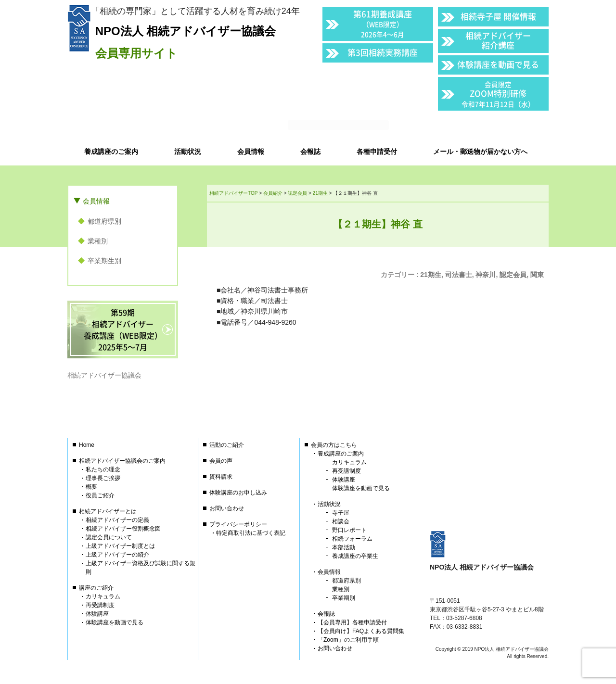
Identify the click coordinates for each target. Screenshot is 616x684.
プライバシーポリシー (238, 524)
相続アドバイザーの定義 (117, 520)
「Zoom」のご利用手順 (348, 640)
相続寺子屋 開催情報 (498, 16)
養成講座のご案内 (341, 454)
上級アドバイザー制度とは (120, 546)
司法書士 (459, 275)
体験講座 (97, 614)
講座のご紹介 (96, 588)
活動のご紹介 (227, 445)
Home (87, 445)
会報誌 (326, 614)
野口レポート (349, 530)
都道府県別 (104, 221)
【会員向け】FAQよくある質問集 (361, 631)
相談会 (341, 521)
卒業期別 (344, 598)
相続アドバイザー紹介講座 (498, 40)
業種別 (98, 241)
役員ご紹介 (100, 495)
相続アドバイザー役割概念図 (123, 529)
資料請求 (221, 477)
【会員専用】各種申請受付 (352, 622)
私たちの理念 (103, 469)
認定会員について (109, 537)
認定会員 (513, 275)
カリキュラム (103, 596)
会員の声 (221, 461)
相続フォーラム (352, 539)
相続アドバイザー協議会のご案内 (122, 461)
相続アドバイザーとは (108, 511)
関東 (537, 275)
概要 (91, 487)
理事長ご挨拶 (103, 478)
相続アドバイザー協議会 (104, 375)
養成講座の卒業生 (355, 556)
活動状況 (329, 504)
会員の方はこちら (334, 445)
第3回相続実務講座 (383, 52)
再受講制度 (100, 605)
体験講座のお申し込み (238, 493)
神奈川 (486, 275)
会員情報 (96, 201)
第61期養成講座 (383, 23)
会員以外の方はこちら (482, 126)
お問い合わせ (227, 508)
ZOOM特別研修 (498, 94)
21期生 (431, 275)
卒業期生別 (104, 261)
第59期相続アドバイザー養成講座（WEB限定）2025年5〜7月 (123, 329)
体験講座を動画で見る (498, 64)
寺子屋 (341, 513)
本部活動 (344, 547)
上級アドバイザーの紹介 (117, 555)
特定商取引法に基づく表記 (251, 533)
